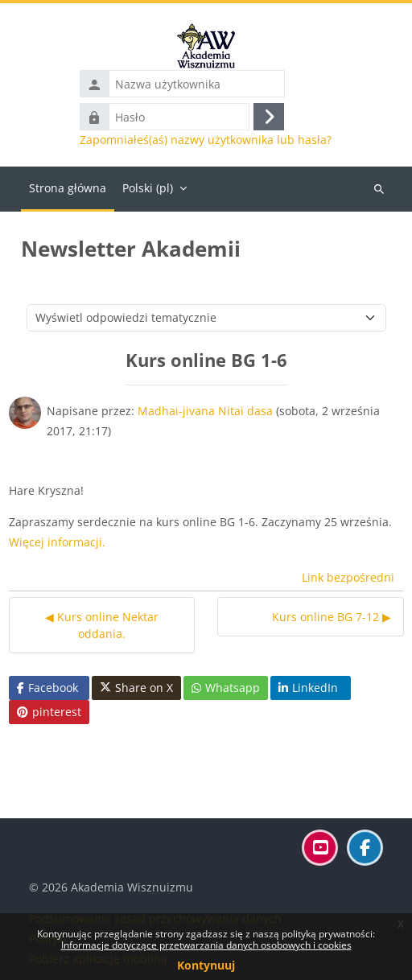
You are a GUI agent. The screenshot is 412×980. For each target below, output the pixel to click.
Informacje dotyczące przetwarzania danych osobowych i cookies (206, 945)
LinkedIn (308, 688)
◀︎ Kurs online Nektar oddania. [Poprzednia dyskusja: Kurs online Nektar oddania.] (102, 625)
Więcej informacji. (57, 542)
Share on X (136, 688)
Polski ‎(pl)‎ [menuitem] (148, 188)
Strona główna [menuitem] (68, 188)
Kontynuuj (206, 965)
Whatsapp (226, 688)
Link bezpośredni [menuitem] (348, 577)
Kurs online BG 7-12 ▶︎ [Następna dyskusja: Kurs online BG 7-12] (332, 617)
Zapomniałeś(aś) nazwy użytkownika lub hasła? (206, 140)
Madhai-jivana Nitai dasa (205, 411)
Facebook (47, 688)
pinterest (49, 712)
